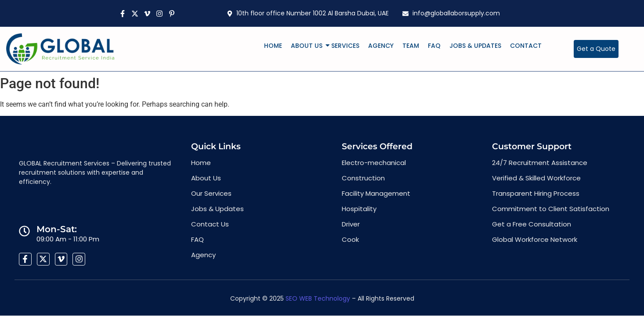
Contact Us (210, 224)
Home (273, 46)
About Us (309, 46)
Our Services (211, 193)
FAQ (434, 46)
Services (345, 46)
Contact (526, 46)
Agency (381, 46)
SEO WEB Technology (318, 298)
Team (411, 46)
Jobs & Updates (475, 46)
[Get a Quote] (596, 49)
